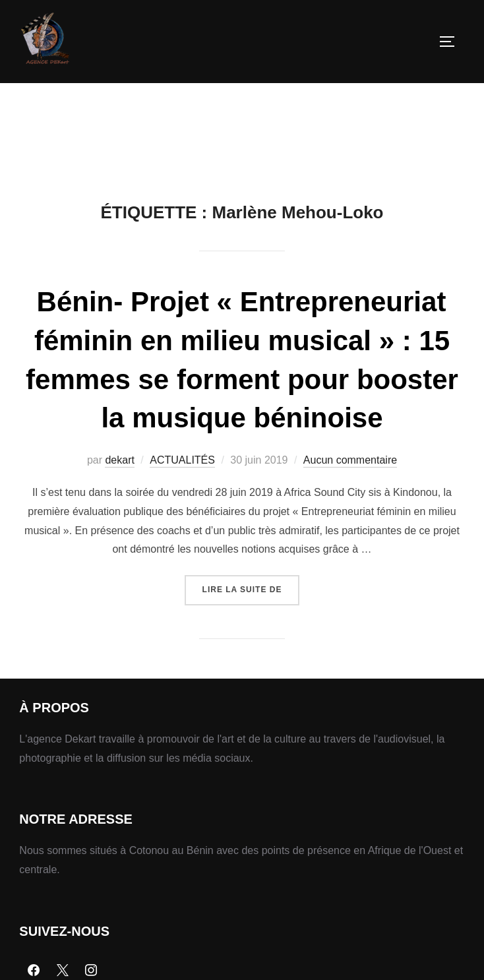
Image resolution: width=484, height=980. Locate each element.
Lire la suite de (251, 585)
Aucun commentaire (350, 460)
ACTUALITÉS (182, 460)
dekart (119, 460)
